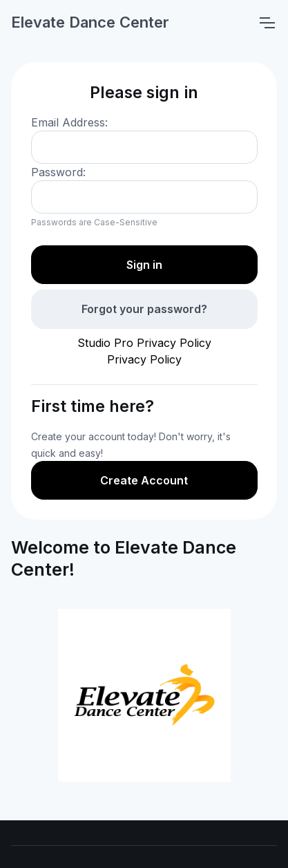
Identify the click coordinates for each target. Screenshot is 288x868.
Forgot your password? (144, 309)
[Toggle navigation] (267, 23)
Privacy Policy (144, 359)
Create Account (144, 480)
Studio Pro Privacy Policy (144, 343)
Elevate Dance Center (90, 22)
